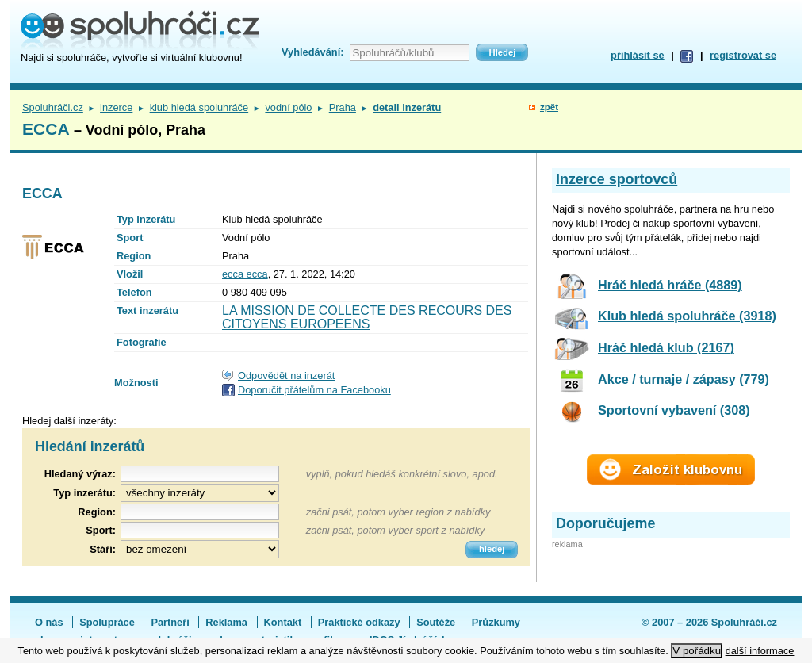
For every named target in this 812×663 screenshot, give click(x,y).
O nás (49, 622)
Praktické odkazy (359, 622)
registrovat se (743, 55)
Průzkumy (496, 622)
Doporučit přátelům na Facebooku (314, 390)
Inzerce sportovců (617, 179)
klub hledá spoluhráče (199, 107)
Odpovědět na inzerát (286, 376)
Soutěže (436, 622)
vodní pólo (288, 107)
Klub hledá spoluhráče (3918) (687, 316)
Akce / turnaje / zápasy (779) (684, 379)
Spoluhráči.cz (53, 107)
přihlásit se (638, 55)
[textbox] (200, 512)
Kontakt (283, 622)
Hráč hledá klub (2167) (666, 347)
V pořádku (697, 651)
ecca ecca (245, 274)
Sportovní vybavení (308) (674, 410)
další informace (760, 651)
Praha (343, 107)
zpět (549, 107)
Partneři (170, 622)
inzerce (116, 107)
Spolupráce (107, 622)
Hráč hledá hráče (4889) (670, 285)
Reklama (226, 622)
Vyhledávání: (312, 52)
